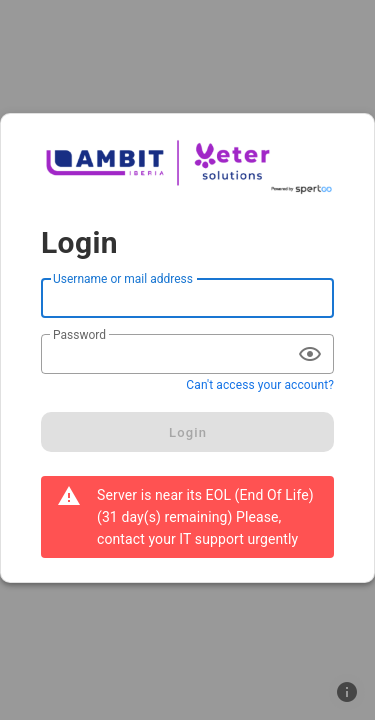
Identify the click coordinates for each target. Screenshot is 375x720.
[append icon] (310, 354)
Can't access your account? (260, 385)
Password (79, 335)
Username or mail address (123, 279)
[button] (347, 692)
